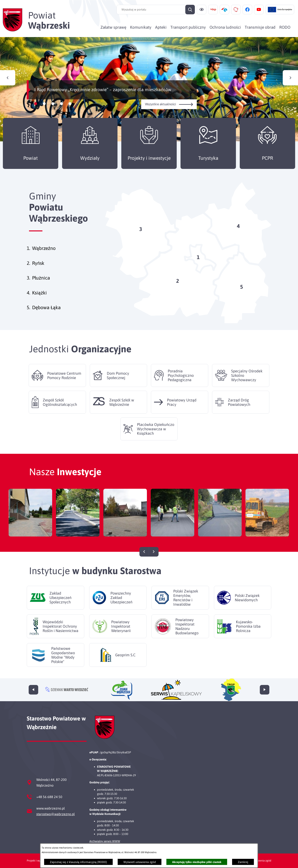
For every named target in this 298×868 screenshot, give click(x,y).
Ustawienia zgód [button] (261, 861)
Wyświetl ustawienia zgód (140, 862)
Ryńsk (38, 271)
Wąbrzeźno (44, 256)
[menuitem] (113, 27)
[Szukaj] (190, 10)
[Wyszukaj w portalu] (156, 10)
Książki (39, 300)
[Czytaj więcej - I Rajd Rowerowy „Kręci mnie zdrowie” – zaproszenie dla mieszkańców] (149, 89)
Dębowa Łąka (46, 315)
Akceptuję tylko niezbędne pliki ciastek (197, 862)
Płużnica (41, 285)
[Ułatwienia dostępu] (202, 10)
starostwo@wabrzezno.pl (55, 814)
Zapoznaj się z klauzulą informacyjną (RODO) (78, 862)
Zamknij (243, 862)
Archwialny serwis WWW (105, 841)
